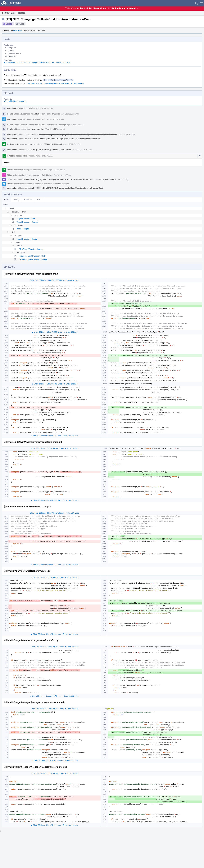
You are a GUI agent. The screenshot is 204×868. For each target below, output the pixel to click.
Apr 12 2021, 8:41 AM (45, 108)
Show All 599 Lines (55, 448)
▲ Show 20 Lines (38, 332)
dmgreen (12, 48)
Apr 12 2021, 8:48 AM (127, 135)
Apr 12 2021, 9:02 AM (72, 144)
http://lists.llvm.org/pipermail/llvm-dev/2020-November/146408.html (55, 83)
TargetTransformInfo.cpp (27, 239)
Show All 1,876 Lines (55, 513)
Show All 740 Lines (55, 647)
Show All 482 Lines (55, 384)
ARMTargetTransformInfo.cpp (31, 249)
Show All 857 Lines (55, 577)
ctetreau (12, 50)
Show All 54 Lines (54, 761)
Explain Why (123, 179)
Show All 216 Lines (54, 565)
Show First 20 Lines (38, 280)
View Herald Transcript (51, 114)
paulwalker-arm (15, 53)
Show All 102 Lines (55, 709)
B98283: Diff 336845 (53, 144)
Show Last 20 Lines (71, 436)
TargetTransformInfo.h (26, 219)
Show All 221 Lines (54, 825)
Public (21, 24)
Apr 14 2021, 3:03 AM (45, 156)
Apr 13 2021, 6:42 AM (84, 150)
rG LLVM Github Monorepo (16, 101)
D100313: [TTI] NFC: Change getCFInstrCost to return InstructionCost (69, 139)
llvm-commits (37, 129)
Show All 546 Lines (54, 500)
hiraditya (35, 114)
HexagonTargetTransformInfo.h (32, 256)
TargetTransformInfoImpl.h (28, 222)
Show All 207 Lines (54, 436)
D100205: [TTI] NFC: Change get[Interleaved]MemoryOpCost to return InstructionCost (78, 134)
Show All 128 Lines (55, 773)
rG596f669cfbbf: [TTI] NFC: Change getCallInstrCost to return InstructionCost (37, 62)
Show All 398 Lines (55, 332)
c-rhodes (12, 56)
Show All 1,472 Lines (54, 696)
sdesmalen (18, 30)
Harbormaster (13, 144)
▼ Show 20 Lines (72, 280)
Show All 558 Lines (54, 634)
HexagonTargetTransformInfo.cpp (33, 259)
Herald (10, 114)
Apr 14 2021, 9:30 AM (63, 175)
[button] (202, 3)
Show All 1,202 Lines (55, 280)
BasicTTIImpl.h (23, 229)
